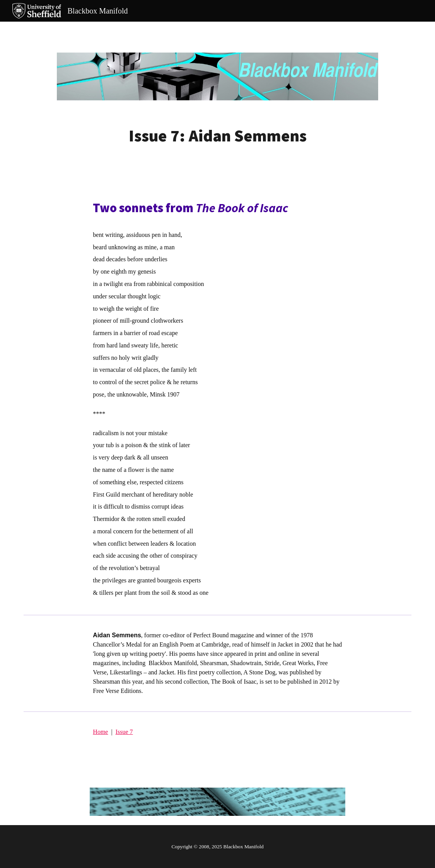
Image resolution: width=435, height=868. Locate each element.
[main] (218, 136)
